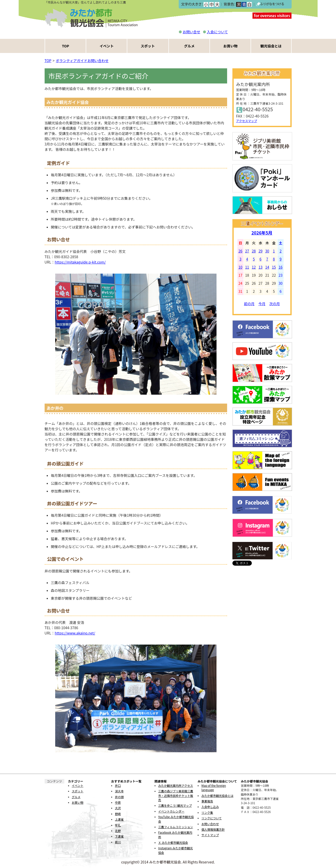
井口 (118, 786)
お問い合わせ (210, 824)
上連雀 (119, 819)
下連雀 (119, 836)
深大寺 (119, 791)
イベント (107, 46)
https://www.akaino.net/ (75, 633)
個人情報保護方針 (213, 829)
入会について (218, 32)
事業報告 (207, 801)
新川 (118, 842)
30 (267, 251)
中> (211, 4)
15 (274, 267)
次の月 (274, 304)
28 (254, 251)
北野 (118, 831)
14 (267, 267)
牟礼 (118, 825)
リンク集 (207, 813)
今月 (262, 304)
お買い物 (230, 46)
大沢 (118, 808)
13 (261, 267)
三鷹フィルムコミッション (176, 827)
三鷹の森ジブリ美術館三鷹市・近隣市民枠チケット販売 (176, 795)
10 (240, 267)
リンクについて (211, 818)
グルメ (189, 46)
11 (247, 267)
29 (261, 251)
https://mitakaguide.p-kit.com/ (80, 262)
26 (240, 251)
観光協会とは (271, 46)
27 (247, 251)
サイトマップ (210, 835)
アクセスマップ (247, 121)
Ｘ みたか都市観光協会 (173, 843)
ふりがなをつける (270, 4)
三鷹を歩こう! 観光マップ (175, 805)
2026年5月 (262, 233)
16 (281, 267)
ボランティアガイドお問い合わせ (82, 61)
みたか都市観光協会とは (217, 796)
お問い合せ (192, 32)
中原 (118, 802)
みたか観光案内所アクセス (176, 786)
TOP (66, 46)
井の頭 (119, 797)
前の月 (249, 304)
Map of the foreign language (214, 788)
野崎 (118, 814)
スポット (148, 46)
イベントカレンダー (171, 811)
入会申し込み (210, 807)
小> (206, 4)
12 (254, 267)
